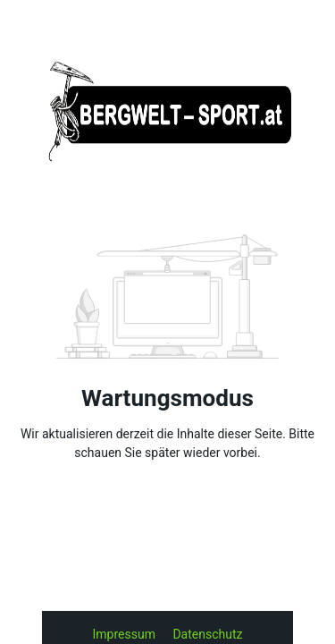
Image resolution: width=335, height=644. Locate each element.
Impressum (126, 634)
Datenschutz (207, 634)
